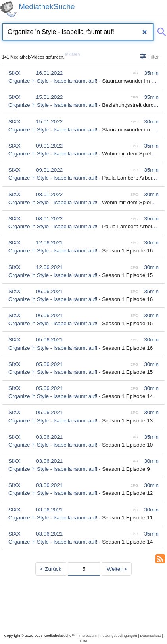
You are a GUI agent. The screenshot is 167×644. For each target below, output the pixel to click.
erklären (72, 54)
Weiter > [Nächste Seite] (117, 569)
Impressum (87, 635)
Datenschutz (150, 635)
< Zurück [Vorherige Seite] (51, 569)
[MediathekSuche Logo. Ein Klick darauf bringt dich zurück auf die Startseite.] (9, 9)
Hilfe (83, 641)
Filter (150, 57)
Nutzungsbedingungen (119, 635)
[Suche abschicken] (160, 30)
